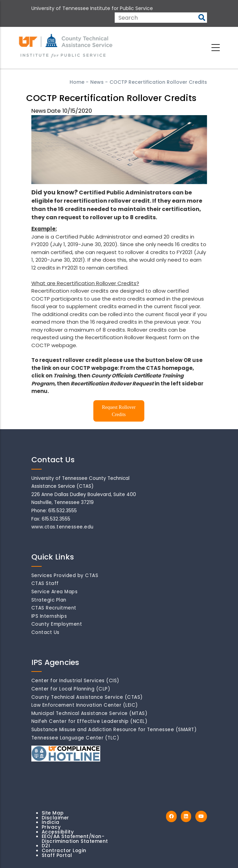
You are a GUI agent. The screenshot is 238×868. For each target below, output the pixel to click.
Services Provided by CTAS (65, 576)
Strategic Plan (49, 600)
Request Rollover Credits (119, 411)
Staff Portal (57, 855)
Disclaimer (55, 818)
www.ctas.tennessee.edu (63, 527)
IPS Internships (49, 616)
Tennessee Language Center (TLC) (75, 738)
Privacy (51, 827)
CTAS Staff (45, 583)
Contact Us (45, 632)
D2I (46, 846)
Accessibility (58, 832)
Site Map (53, 813)
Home (77, 82)
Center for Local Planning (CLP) (71, 689)
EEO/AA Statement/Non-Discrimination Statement (75, 839)
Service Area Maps (55, 592)
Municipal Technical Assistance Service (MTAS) (90, 713)
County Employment (57, 624)
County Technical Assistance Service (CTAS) (87, 697)
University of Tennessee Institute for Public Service (92, 8)
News (97, 82)
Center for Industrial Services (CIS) (75, 681)
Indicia (51, 822)
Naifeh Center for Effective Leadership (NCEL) (90, 721)
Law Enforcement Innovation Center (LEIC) (85, 705)
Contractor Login (64, 851)
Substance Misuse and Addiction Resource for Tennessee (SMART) (114, 730)
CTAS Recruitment (54, 608)
